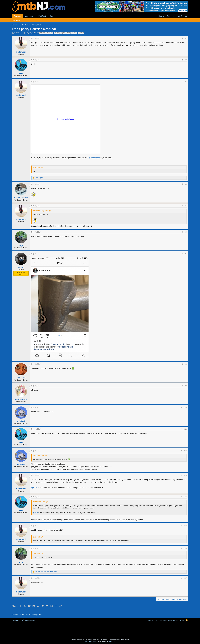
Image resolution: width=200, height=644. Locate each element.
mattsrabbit (18, 33)
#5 (186, 206)
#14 (185, 497)
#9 (186, 386)
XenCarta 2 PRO (90, 642)
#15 (185, 526)
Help (182, 620)
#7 (186, 254)
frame (57, 33)
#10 (185, 407)
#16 (185, 548)
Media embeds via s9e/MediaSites (120, 640)
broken (43, 33)
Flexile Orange (28, 620)
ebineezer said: (39, 456)
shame (74, 33)
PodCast (42, 16)
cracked (50, 33)
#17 (185, 578)
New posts (16, 20)
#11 (185, 429)
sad (68, 33)
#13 (185, 475)
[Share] (182, 38)
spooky (81, 33)
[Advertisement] (90, 630)
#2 (186, 60)
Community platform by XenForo (89, 640)
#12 (185, 451)
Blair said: (37, 167)
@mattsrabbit (94, 158)
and (46, 572)
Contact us (149, 620)
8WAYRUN (112, 642)
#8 (186, 364)
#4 (186, 184)
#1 (186, 38)
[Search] (182, 16)
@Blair (34, 488)
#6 (186, 232)
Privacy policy (173, 620)
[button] (35, 16)
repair (63, 33)
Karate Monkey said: (40, 211)
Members (29, 16)
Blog (52, 16)
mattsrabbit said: (39, 502)
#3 (186, 82)
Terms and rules (161, 620)
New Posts (16, 620)
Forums (17, 16)
